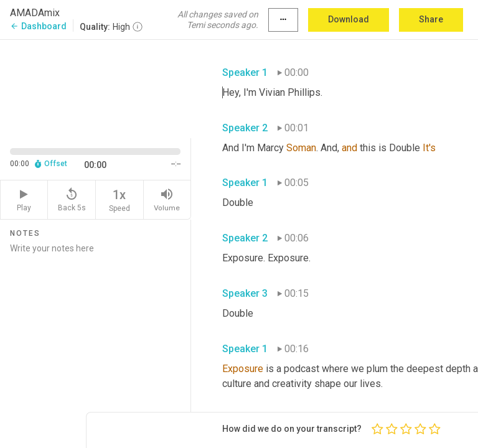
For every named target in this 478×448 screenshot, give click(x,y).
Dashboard (38, 26)
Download (349, 19)
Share (431, 19)
